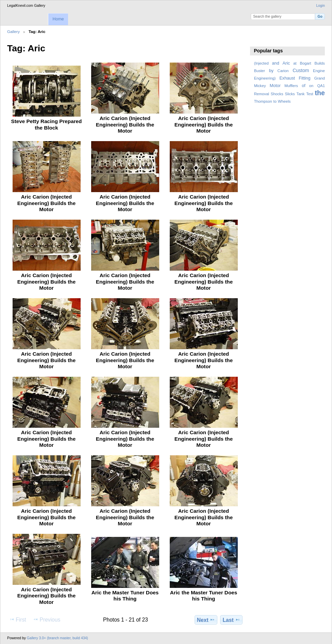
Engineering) (265, 78)
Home (58, 19)
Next (206, 620)
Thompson (263, 101)
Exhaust (287, 78)
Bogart (305, 63)
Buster (260, 71)
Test (310, 94)
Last (231, 620)
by (271, 71)
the (320, 93)
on (311, 86)
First (18, 620)
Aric (286, 63)
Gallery (13, 31)
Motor (275, 86)
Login (321, 6)
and (276, 63)
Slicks (290, 94)
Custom (301, 70)
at (295, 63)
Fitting (304, 78)
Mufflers (291, 86)
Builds (320, 63)
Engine (319, 71)
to (275, 101)
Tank (301, 94)
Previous (47, 620)
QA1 (321, 86)
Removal (262, 94)
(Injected (261, 63)
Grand (320, 78)
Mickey (260, 86)
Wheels (284, 101)
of (304, 86)
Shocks (277, 94)
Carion (283, 71)
